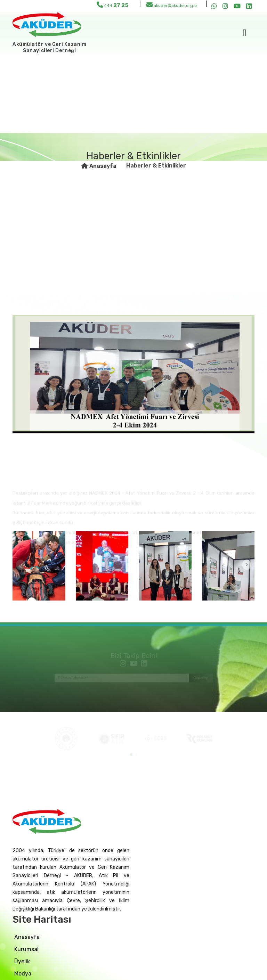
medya (23, 974)
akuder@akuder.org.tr (172, 5)
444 (112, 5)
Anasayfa (103, 166)
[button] (247, 565)
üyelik (22, 961)
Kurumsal (26, 949)
